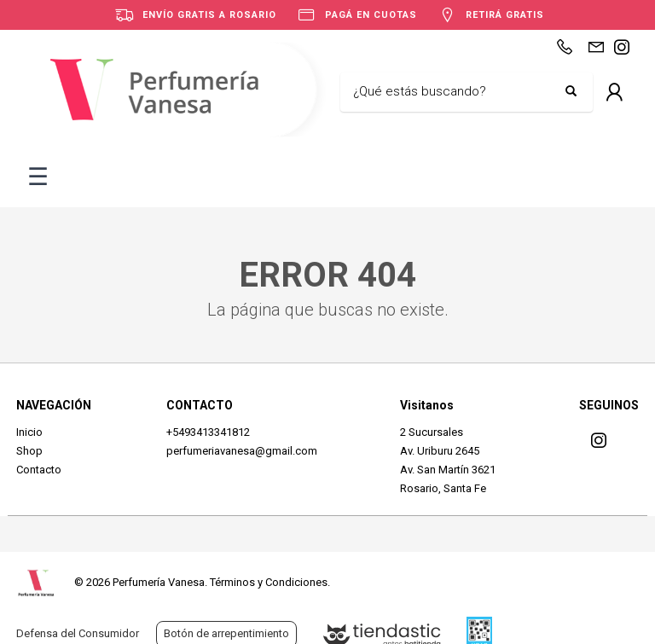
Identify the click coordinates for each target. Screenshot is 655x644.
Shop (29, 451)
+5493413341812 (208, 432)
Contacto (39, 470)
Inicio (29, 432)
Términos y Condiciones (269, 582)
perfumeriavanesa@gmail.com (242, 451)
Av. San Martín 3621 (448, 470)
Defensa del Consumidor (78, 633)
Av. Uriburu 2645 (440, 451)
